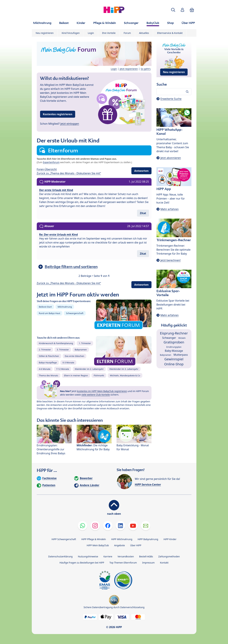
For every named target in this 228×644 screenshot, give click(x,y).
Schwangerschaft (75, 313)
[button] (173, 10)
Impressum (148, 563)
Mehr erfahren (170, 209)
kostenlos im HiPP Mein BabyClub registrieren (102, 391)
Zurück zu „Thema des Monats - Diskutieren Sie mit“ (69, 173)
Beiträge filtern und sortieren (71, 267)
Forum (127, 33)
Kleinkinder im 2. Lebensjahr (89, 369)
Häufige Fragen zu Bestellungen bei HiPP (82, 563)
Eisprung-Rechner (174, 333)
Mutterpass (181, 355)
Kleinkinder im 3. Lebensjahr (124, 369)
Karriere (108, 556)
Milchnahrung (65, 307)
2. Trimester (45, 350)
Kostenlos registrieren (58, 114)
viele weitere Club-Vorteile (96, 395)
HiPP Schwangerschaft (64, 539)
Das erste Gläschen (75, 356)
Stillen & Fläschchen (49, 356)
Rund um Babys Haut (50, 313)
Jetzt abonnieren (171, 158)
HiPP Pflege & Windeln (94, 539)
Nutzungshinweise (88, 556)
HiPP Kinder (170, 539)
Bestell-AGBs (146, 556)
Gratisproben (174, 342)
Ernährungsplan (174, 347)
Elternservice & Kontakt (170, 33)
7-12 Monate (63, 369)
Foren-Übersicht (47, 169)
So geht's (146, 69)
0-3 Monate (68, 362)
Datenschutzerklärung (60, 556)
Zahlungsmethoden (169, 556)
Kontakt (164, 563)
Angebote (119, 545)
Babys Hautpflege (48, 362)
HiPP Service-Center (148, 484)
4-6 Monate (45, 369)
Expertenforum (51, 162)
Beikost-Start (45, 307)
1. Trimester (85, 343)
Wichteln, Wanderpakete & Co (125, 375)
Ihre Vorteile (109, 33)
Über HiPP (136, 545)
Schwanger (169, 338)
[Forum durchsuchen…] (174, 92)
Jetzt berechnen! (171, 260)
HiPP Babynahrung (148, 539)
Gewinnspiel (174, 359)
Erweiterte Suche (171, 99)
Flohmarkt (99, 375)
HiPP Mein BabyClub (98, 545)
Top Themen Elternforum (123, 563)
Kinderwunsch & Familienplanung (56, 343)
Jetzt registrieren (129, 69)
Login (91, 33)
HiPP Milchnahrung (122, 539)
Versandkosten (126, 556)
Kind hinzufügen (71, 33)
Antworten (141, 171)
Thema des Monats (49, 375)
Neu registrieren (45, 33)
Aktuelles (144, 33)
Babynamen (81, 350)
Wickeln (182, 338)
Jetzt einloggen (70, 124)
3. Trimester (63, 350)
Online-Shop (174, 364)
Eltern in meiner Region (76, 375)
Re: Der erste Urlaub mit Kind (59, 235)
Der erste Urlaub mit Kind (56, 190)
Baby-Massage (174, 351)
